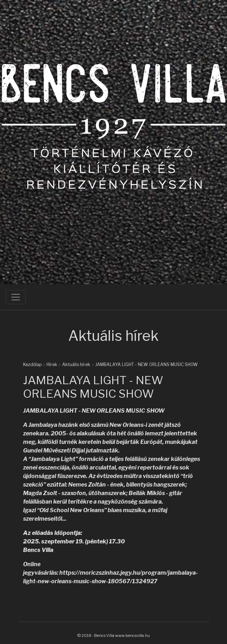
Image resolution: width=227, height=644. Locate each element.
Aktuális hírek (76, 364)
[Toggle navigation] (16, 297)
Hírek (52, 364)
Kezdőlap (32, 364)
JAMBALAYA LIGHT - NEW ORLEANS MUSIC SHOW (147, 364)
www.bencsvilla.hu (133, 635)
